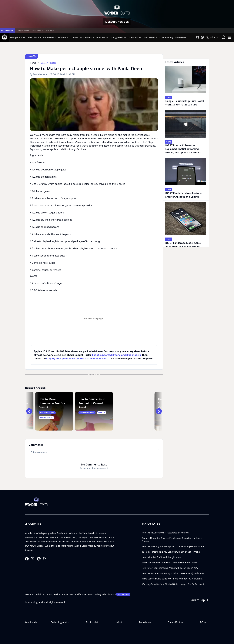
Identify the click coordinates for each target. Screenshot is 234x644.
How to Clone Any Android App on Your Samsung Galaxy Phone (173, 546)
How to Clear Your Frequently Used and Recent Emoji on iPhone (173, 573)
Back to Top (199, 600)
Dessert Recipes (117, 22)
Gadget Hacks (23, 30)
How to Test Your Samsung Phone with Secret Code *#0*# (170, 568)
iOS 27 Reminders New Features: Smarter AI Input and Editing (184, 195)
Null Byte (49, 30)
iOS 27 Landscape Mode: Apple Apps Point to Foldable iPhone (183, 245)
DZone (203, 622)
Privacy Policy (53, 594)
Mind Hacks (135, 37)
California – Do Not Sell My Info (90, 594)
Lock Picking (166, 37)
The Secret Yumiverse (82, 37)
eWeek (119, 622)
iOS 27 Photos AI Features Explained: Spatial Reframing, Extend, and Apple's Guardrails (183, 149)
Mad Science (150, 37)
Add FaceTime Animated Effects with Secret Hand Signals (170, 563)
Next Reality (37, 30)
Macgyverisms (118, 37)
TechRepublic (92, 622)
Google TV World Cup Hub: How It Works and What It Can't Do (185, 103)
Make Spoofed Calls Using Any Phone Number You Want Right (172, 579)
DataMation (145, 622)
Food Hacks (50, 37)
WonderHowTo (8, 30)
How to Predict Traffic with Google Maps (161, 557)
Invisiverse (102, 37)
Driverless (181, 37)
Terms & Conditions (35, 594)
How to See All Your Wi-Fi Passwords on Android (165, 533)
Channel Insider (175, 622)
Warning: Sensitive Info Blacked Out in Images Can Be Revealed (173, 584)
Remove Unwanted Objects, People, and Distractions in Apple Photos (172, 540)
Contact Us (68, 594)
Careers (119, 594)
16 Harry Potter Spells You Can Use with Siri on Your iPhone (171, 552)
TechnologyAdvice (60, 622)
